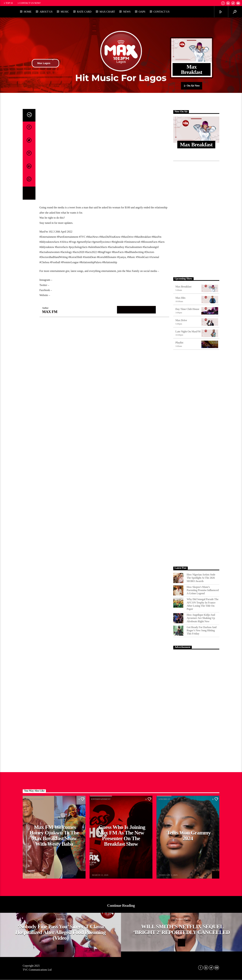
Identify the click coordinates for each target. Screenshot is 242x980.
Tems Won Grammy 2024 (189, 835)
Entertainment (34, 799)
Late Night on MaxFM (188, 332)
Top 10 (8, 3)
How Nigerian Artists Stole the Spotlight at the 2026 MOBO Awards (201, 578)
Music (65, 12)
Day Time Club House (187, 309)
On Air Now (192, 86)
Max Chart (107, 12)
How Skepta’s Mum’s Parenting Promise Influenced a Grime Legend (203, 590)
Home (28, 12)
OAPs (142, 12)
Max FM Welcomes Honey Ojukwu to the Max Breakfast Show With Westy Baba (54, 836)
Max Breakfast (183, 287)
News (127, 12)
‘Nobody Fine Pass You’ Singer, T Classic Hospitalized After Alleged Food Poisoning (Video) (61, 932)
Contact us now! (29, 3)
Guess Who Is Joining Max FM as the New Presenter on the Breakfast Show (122, 836)
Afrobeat (164, 799)
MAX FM (50, 312)
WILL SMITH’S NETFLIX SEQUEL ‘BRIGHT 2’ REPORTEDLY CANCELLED (182, 929)
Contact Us (161, 12)
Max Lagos (45, 63)
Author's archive (136, 310)
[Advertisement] (196, 218)
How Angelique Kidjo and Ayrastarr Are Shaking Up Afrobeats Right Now (201, 618)
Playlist (179, 343)
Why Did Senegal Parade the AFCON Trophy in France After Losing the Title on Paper (203, 604)
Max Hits (180, 298)
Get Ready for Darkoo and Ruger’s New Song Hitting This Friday (202, 630)
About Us (46, 12)
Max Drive (181, 320)
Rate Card (84, 12)
